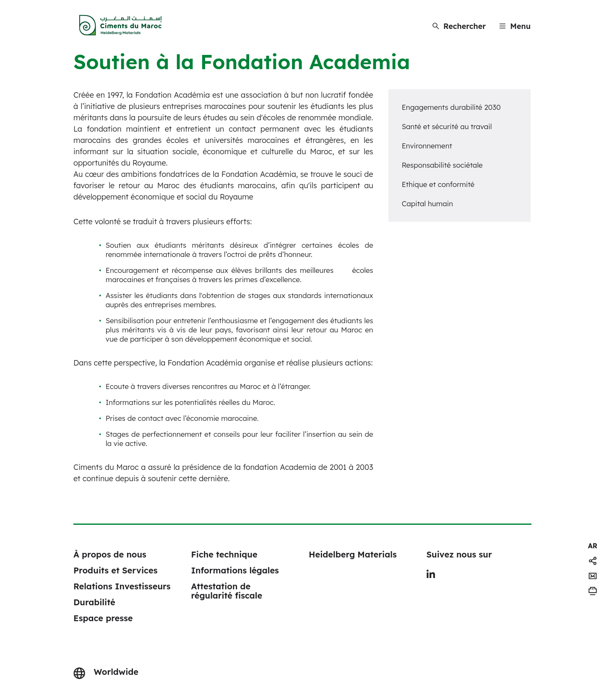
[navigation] (593, 546)
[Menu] (515, 26)
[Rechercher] (459, 26)
